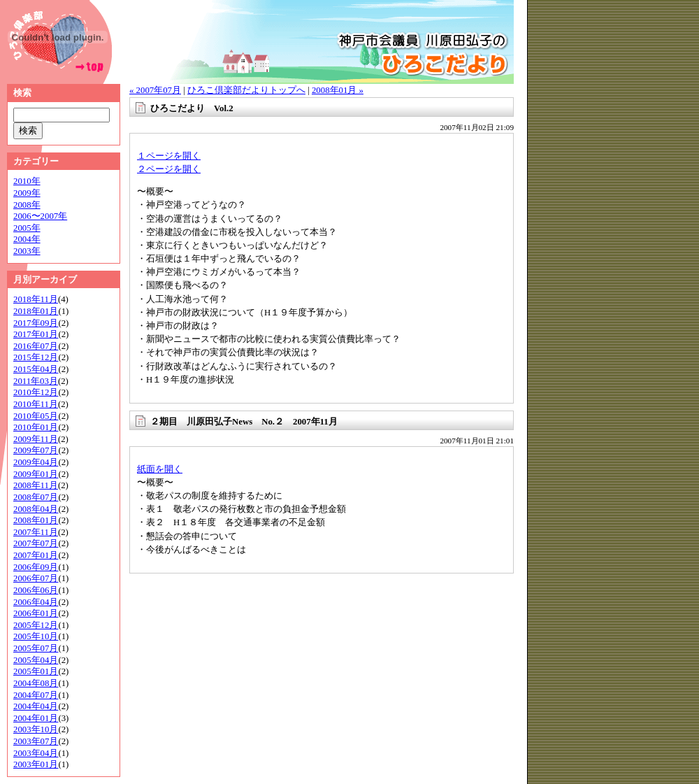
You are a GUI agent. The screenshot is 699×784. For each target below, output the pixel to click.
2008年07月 (36, 497)
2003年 (27, 251)
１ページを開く (169, 156)
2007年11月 (36, 532)
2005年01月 (36, 671)
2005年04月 (36, 660)
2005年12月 (36, 625)
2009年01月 (36, 474)
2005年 (27, 228)
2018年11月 (36, 299)
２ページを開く (169, 169)
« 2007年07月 (155, 90)
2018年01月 (36, 311)
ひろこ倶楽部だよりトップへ (246, 90)
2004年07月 (36, 695)
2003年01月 (36, 764)
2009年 (27, 193)
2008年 (27, 205)
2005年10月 (36, 636)
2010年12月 (36, 392)
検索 (22, 93)
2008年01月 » (338, 90)
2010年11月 (36, 404)
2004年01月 (36, 718)
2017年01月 (36, 334)
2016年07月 (36, 346)
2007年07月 (36, 543)
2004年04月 (36, 706)
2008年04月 (36, 509)
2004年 (27, 239)
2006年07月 (36, 578)
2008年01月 (36, 520)
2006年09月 (36, 567)
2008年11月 (36, 485)
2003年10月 (36, 729)
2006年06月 (36, 590)
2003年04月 (36, 753)
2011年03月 (36, 381)
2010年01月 (36, 427)
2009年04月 (36, 462)
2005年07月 (36, 648)
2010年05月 (36, 416)
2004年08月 (36, 683)
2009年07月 (36, 450)
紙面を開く (160, 469)
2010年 (27, 181)
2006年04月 (36, 602)
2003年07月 (36, 741)
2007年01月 (36, 555)
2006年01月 (36, 613)
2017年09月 (36, 323)
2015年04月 (36, 369)
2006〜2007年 (40, 216)
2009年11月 (36, 439)
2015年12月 (36, 357)
